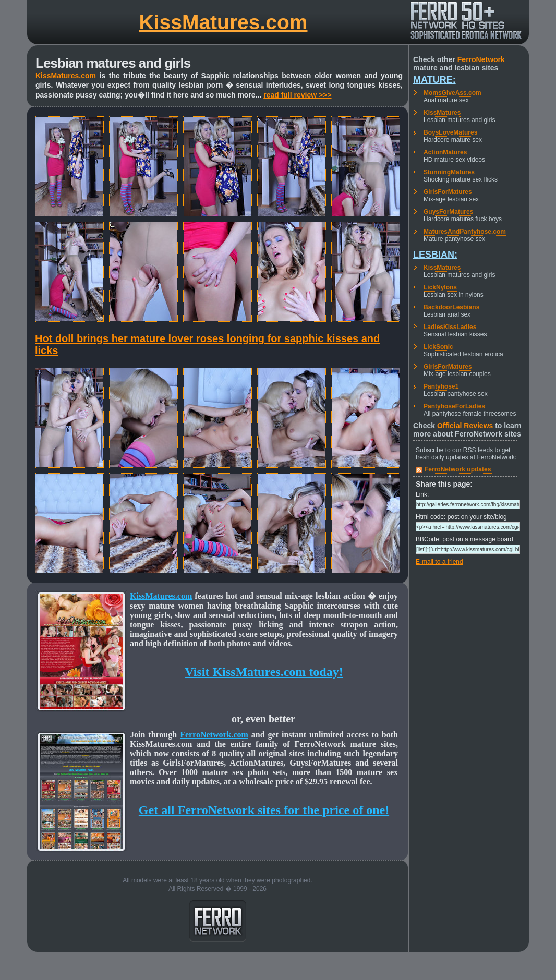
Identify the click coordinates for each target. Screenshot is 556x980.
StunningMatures (449, 172)
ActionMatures (445, 152)
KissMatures (442, 113)
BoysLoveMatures (450, 132)
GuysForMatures (448, 212)
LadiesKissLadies (450, 327)
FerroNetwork (481, 59)
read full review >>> (297, 95)
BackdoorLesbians (451, 307)
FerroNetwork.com (214, 735)
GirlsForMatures (448, 192)
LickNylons (440, 287)
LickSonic (438, 347)
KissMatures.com (223, 22)
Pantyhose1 (441, 386)
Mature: (434, 80)
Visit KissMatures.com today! (264, 672)
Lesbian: (435, 255)
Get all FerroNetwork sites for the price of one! (264, 810)
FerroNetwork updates (458, 469)
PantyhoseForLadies (454, 406)
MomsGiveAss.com (452, 93)
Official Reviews (465, 426)
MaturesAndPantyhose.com (465, 232)
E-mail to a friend (439, 562)
